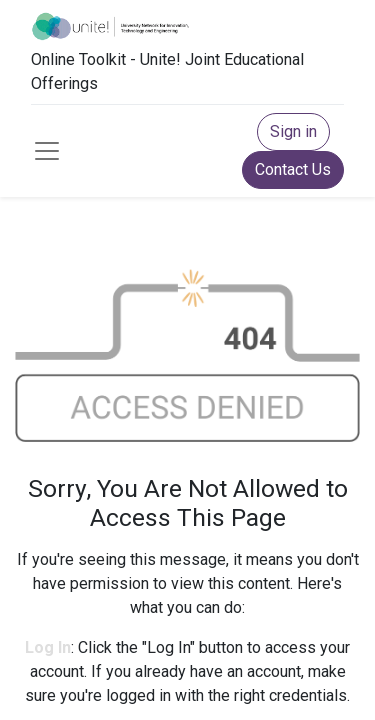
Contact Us (293, 169)
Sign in (293, 131)
